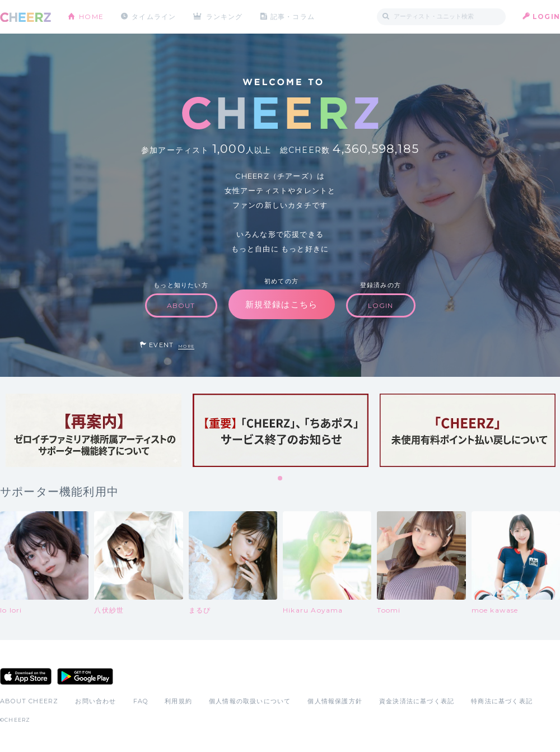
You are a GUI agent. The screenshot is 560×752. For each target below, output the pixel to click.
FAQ (141, 701)
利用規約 (178, 701)
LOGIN (546, 17)
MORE (186, 346)
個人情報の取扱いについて (250, 701)
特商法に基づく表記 (502, 701)
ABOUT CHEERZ (29, 701)
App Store (26, 676)
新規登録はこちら (282, 304)
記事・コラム (293, 17)
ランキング (225, 17)
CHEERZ (25, 17)
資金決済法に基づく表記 (417, 701)
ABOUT (181, 305)
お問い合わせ (95, 701)
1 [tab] (281, 479)
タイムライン (154, 17)
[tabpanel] (94, 430)
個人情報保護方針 (335, 701)
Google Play (85, 676)
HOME (91, 17)
